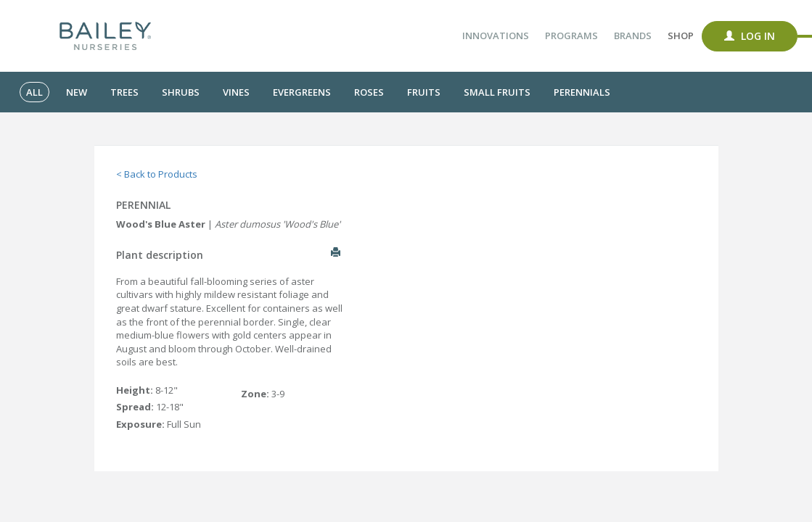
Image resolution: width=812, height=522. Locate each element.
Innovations (496, 36)
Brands (633, 36)
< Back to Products (157, 174)
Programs (571, 36)
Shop (681, 36)
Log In (750, 36)
